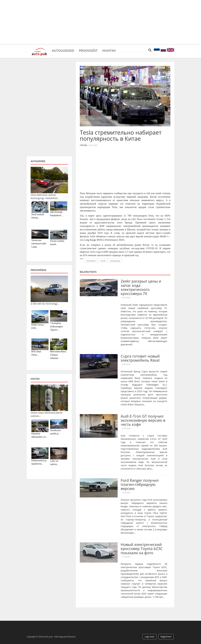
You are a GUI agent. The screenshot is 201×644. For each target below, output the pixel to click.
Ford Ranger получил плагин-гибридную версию (140, 484)
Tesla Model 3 (91, 261)
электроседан (115, 261)
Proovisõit (88, 50)
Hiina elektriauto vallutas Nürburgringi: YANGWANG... (45, 197)
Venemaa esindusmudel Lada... (39, 244)
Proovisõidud (38, 270)
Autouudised (63, 50)
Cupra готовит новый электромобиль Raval (140, 358)
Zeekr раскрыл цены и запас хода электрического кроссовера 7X (141, 287)
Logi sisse (149, 637)
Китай (103, 261)
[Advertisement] (100, 22)
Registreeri (166, 637)
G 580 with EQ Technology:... (45, 304)
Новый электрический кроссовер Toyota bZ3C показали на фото (142, 549)
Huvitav (109, 50)
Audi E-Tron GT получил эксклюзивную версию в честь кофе (143, 420)
